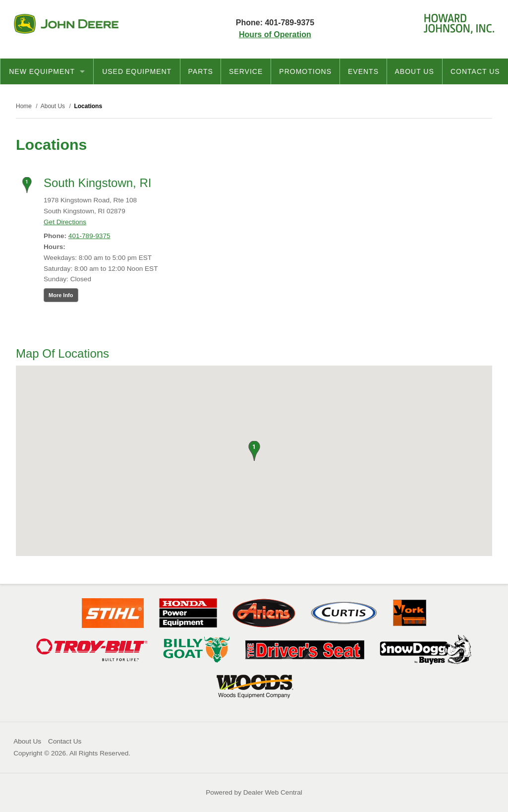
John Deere (66, 24)
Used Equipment (137, 71)
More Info (61, 295)
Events (363, 71)
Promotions (305, 71)
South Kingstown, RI (97, 183)
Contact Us (475, 71)
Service (246, 71)
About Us (414, 71)
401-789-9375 (89, 236)
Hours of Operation (275, 34)
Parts (201, 71)
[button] (254, 451)
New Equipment (47, 71)
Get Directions (65, 222)
